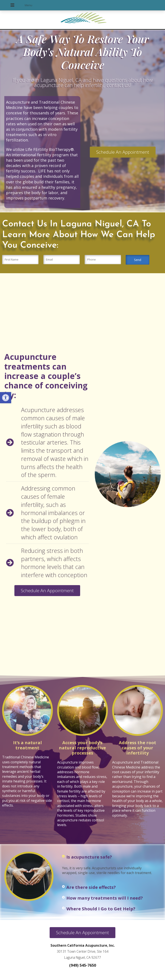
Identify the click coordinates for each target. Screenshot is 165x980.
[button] (6, 398)
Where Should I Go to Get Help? (101, 909)
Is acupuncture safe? (89, 857)
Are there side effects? (91, 887)
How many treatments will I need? (105, 898)
